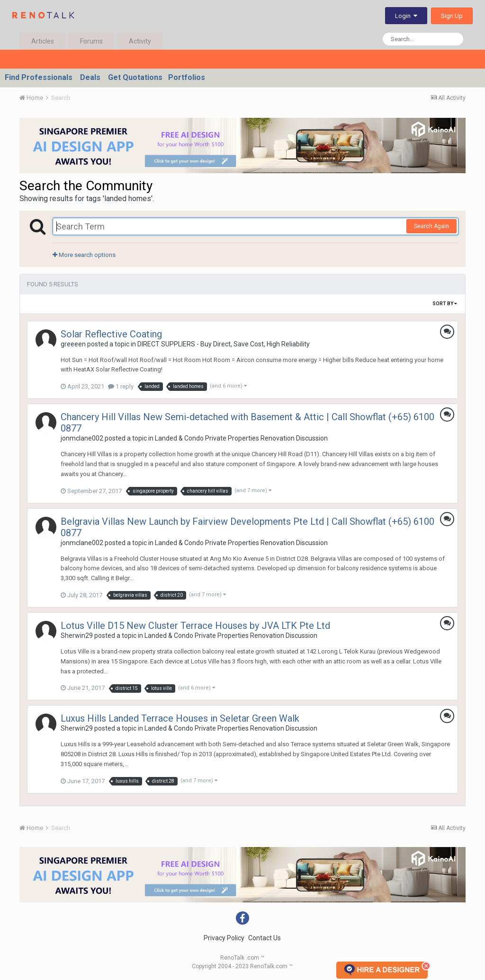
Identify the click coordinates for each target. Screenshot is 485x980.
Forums (91, 41)
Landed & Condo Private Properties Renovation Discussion (241, 438)
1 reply (121, 386)
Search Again (431, 226)
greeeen (73, 344)
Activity (140, 41)
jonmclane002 (82, 438)
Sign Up (452, 16)
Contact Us (265, 938)
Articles (43, 41)
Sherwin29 (77, 636)
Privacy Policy (224, 938)
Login (406, 16)
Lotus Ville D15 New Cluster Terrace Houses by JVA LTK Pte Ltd (195, 626)
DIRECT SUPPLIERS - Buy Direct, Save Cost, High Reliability (224, 344)
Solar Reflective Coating (111, 334)
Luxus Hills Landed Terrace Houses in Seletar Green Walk (180, 718)
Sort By (445, 304)
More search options (84, 255)
